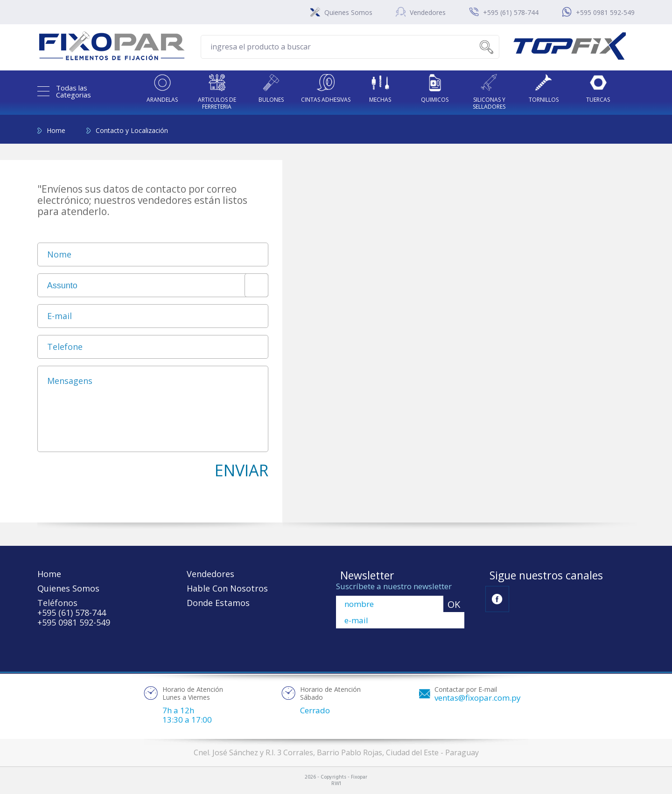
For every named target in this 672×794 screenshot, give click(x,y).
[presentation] (108, 477)
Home (56, 130)
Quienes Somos (348, 12)
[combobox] (153, 285)
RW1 (336, 784)
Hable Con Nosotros (227, 588)
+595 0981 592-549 (605, 12)
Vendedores (428, 12)
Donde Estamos (218, 603)
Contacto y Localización (132, 130)
